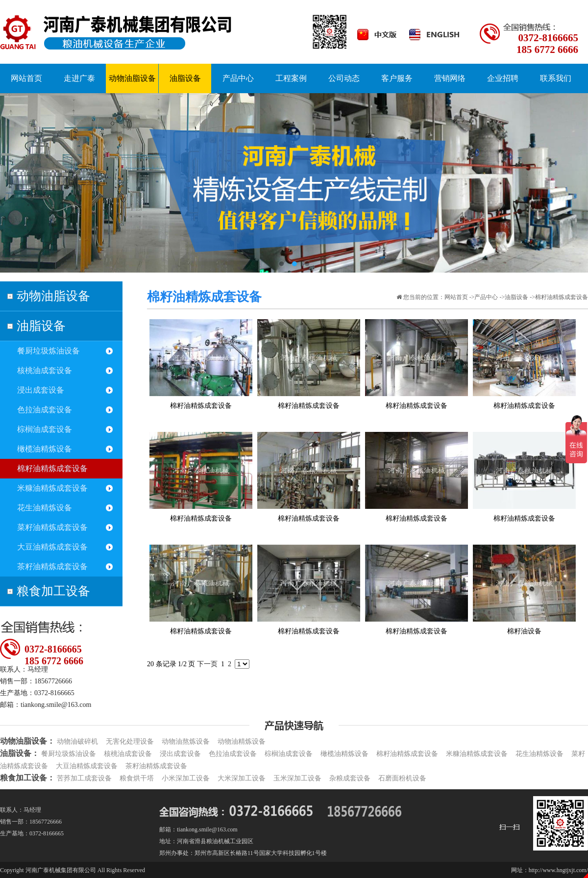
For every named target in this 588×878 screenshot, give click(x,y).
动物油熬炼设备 (186, 741)
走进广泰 (79, 78)
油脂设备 (41, 326)
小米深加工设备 (186, 778)
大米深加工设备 (242, 778)
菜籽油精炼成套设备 (52, 527)
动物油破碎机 (77, 741)
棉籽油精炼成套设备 (52, 468)
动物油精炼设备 (242, 741)
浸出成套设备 (41, 390)
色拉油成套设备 (45, 410)
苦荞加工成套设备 (84, 778)
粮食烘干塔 (137, 778)
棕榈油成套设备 (45, 429)
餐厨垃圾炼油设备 (49, 351)
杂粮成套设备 (350, 778)
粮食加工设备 (53, 591)
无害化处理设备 (130, 741)
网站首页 (456, 297)
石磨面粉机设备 (402, 778)
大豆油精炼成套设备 (52, 547)
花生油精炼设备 (45, 508)
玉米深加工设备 (297, 778)
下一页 (207, 664)
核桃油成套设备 (45, 370)
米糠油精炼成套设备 (52, 488)
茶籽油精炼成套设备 (52, 566)
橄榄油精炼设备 (45, 449)
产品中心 (486, 297)
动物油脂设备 (53, 296)
